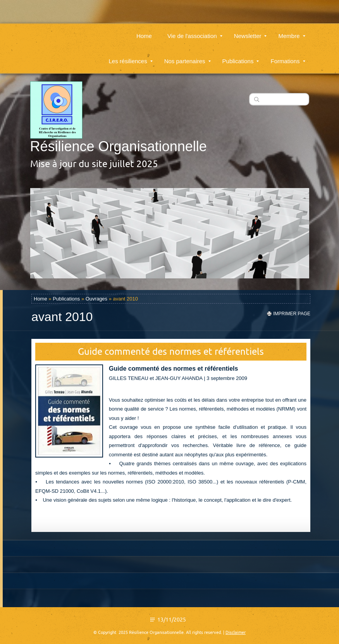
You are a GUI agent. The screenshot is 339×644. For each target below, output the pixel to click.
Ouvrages (96, 299)
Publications (241, 56)
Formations (288, 56)
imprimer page (292, 314)
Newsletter (250, 31)
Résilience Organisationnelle (119, 146)
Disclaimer (236, 632)
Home (144, 31)
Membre (292, 31)
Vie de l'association (195, 31)
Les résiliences (130, 56)
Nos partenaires (188, 56)
